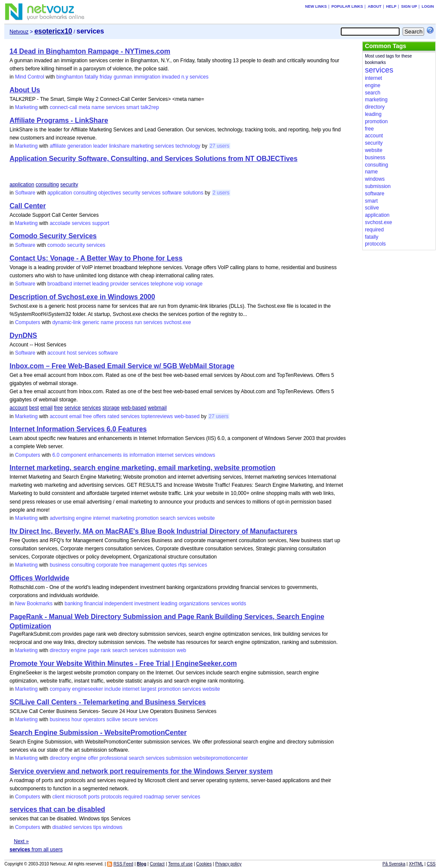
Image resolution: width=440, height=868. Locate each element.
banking (73, 604)
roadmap (154, 797)
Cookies (204, 864)
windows (205, 455)
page (93, 650)
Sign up (409, 6)
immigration (147, 77)
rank (105, 650)
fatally (91, 77)
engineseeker (88, 689)
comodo (57, 245)
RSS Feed (123, 864)
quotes (169, 565)
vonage (194, 284)
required (133, 797)
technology (188, 146)
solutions (193, 193)
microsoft (76, 797)
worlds (239, 604)
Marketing (26, 107)
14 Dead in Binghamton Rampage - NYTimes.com (90, 51)
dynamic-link (67, 322)
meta (84, 107)
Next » (21, 841)
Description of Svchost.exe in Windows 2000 (82, 297)
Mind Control (30, 77)
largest (149, 689)
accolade (60, 223)
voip (180, 284)
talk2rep (150, 107)
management (145, 565)
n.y (185, 77)
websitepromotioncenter (221, 758)
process (124, 322)
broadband (60, 284)
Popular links (347, 6)
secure (130, 719)
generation (80, 146)
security (69, 185)
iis (125, 455)
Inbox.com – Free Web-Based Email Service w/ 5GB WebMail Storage (122, 366)
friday (106, 77)
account (56, 353)
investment (147, 604)
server (173, 797)
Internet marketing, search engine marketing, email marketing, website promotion (142, 468)
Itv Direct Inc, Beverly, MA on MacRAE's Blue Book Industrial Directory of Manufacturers (153, 531)
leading (100, 284)
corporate (107, 565)
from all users (36, 850)
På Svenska (394, 864)
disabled (62, 827)
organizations (194, 604)
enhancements (105, 455)
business (60, 565)
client (58, 797)
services (199, 77)
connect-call (64, 107)
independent (119, 604)
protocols (112, 797)
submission (162, 650)
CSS (431, 864)
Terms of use (180, 864)
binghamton (70, 77)
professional (114, 758)
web (181, 650)
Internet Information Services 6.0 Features (78, 429)
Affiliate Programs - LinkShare (59, 120)
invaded (171, 77)
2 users (221, 193)
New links (316, 6)
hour (76, 719)
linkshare (119, 146)
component (74, 455)
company (60, 689)
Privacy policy (228, 864)
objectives (109, 193)
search (168, 518)
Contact (157, 864)
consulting (47, 185)
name (98, 107)
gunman (123, 77)
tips (97, 827)
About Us (25, 90)
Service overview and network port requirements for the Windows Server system (141, 771)
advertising (62, 518)
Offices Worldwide (39, 578)
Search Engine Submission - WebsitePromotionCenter (98, 733)
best (34, 408)
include (113, 689)
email (47, 408)
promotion (147, 518)
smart (133, 107)
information (142, 455)
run (138, 322)
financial (94, 604)
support (101, 223)
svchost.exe (177, 322)
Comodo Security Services (53, 236)
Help (391, 6)
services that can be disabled (57, 809)
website (206, 518)
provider (119, 284)
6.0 (56, 455)
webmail (157, 408)
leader (100, 146)
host (72, 353)
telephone (162, 284)
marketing (142, 146)
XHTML (416, 864)
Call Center (27, 206)
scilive (114, 719)
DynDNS (23, 335)
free (59, 408)
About (375, 6)
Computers (28, 322)
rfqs (183, 565)
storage (111, 408)
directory (60, 650)
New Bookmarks (34, 604)
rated (113, 416)
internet (82, 284)
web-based (134, 408)
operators (94, 719)
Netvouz (19, 32)
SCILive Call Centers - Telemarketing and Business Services (108, 702)
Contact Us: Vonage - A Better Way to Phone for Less (96, 258)
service (73, 408)
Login (428, 6)
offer (93, 758)
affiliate (58, 146)
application (22, 185)
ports (94, 797)
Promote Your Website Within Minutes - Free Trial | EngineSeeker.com (123, 663)
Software (25, 193)
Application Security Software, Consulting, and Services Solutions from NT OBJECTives (153, 159)
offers (100, 416)
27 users (220, 146)
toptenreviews (157, 416)
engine (84, 518)
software (172, 193)
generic (91, 322)
